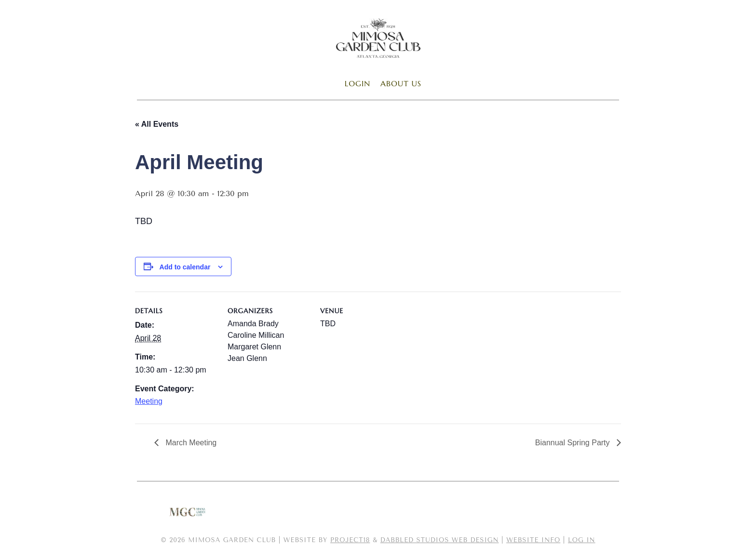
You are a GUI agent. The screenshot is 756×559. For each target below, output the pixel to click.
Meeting (149, 401)
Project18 (350, 540)
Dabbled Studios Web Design (440, 540)
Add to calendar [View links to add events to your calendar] (185, 267)
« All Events (157, 124)
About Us (401, 83)
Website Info (533, 540)
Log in (582, 540)
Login (358, 83)
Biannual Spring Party (574, 443)
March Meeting (190, 443)
